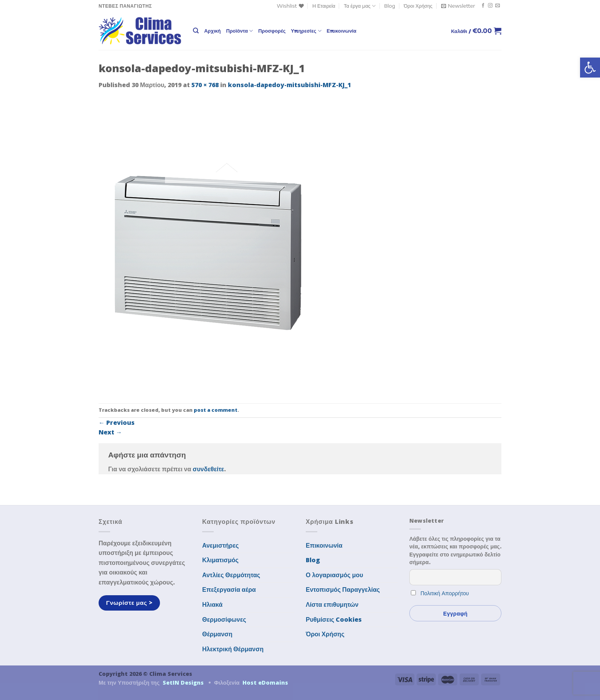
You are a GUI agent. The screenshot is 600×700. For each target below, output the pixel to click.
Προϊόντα (239, 31)
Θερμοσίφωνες (224, 619)
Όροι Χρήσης (418, 6)
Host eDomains (265, 683)
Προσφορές (272, 31)
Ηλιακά (212, 604)
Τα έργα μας (360, 6)
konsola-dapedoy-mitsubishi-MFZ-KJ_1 (289, 85)
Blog (390, 6)
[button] (590, 68)
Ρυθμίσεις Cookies (334, 619)
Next (110, 432)
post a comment (216, 410)
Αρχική (212, 31)
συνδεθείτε (208, 469)
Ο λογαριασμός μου (335, 575)
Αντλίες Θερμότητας (231, 575)
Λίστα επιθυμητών (332, 604)
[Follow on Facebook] (483, 6)
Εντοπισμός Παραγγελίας (343, 589)
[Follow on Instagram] (490, 6)
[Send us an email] (498, 6)
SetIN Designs (183, 683)
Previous (117, 423)
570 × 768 (205, 85)
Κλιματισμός (220, 560)
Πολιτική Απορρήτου (445, 593)
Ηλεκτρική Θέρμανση (233, 649)
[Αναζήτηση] (196, 31)
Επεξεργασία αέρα (229, 589)
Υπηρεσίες (306, 31)
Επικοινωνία (342, 31)
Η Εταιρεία (324, 6)
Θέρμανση (217, 634)
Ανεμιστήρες (220, 545)
